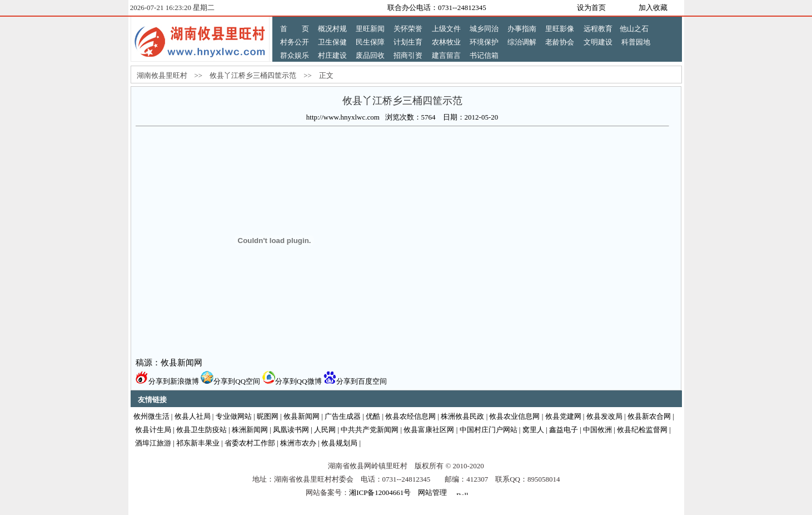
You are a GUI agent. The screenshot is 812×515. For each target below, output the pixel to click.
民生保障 (370, 42)
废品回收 (370, 55)
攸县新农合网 (649, 416)
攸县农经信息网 (410, 416)
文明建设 (598, 42)
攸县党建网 (563, 416)
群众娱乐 (295, 55)
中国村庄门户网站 (489, 430)
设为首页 (591, 8)
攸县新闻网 (302, 416)
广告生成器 (343, 416)
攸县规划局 (339, 443)
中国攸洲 (597, 430)
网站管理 (432, 492)
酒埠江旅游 (153, 443)
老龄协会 (560, 42)
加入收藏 (653, 8)
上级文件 (446, 29)
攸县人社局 (193, 416)
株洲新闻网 (250, 430)
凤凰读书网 (291, 430)
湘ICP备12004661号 (380, 492)
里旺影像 (560, 29)
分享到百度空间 (355, 381)
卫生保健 (332, 42)
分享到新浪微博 (167, 381)
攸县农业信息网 (514, 416)
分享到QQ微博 (292, 381)
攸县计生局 (153, 430)
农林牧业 (446, 42)
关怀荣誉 (408, 29)
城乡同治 (484, 29)
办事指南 (522, 29)
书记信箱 (484, 55)
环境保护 (484, 42)
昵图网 (268, 416)
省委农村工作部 (250, 443)
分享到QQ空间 (230, 381)
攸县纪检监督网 (642, 430)
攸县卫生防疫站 (201, 430)
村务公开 (295, 42)
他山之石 (634, 29)
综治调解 (522, 42)
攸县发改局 (604, 416)
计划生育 (408, 42)
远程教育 (598, 29)
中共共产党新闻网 (370, 430)
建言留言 (446, 55)
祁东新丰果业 (198, 443)
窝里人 (533, 430)
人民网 (325, 430)
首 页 (295, 29)
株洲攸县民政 (462, 416)
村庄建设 (332, 55)
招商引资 (408, 55)
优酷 (373, 416)
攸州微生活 (151, 416)
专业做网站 (234, 416)
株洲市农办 (298, 443)
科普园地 (636, 42)
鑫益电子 (564, 430)
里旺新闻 (370, 29)
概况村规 (332, 29)
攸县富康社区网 (429, 430)
